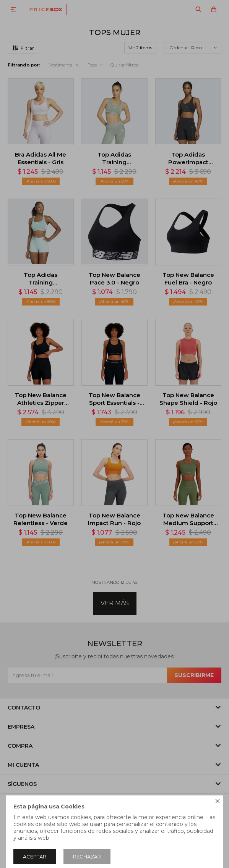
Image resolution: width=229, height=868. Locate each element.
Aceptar (35, 857)
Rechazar (87, 857)
